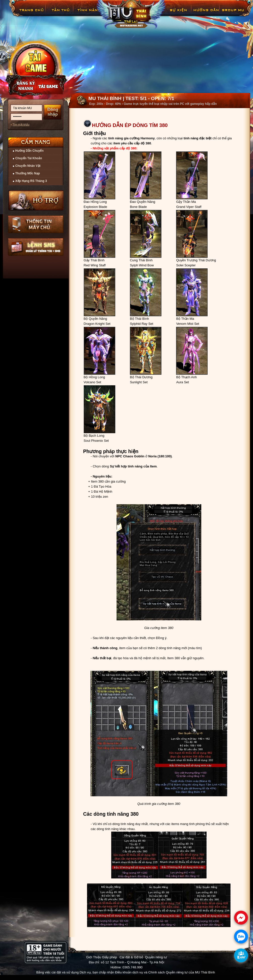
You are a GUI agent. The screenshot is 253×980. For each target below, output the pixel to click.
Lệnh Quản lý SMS (36, 247)
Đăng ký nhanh (21, 86)
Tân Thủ (60, 14)
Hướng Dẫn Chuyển (30, 151)
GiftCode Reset (175, 14)
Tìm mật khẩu (21, 124)
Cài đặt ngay (35, 67)
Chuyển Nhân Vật (28, 166)
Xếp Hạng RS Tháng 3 (31, 181)
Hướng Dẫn (206, 14)
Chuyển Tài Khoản (29, 158)
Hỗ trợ (36, 200)
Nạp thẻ (52, 86)
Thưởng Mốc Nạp (28, 173)
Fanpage (234, 14)
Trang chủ (31, 14)
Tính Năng (88, 14)
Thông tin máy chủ (36, 224)
